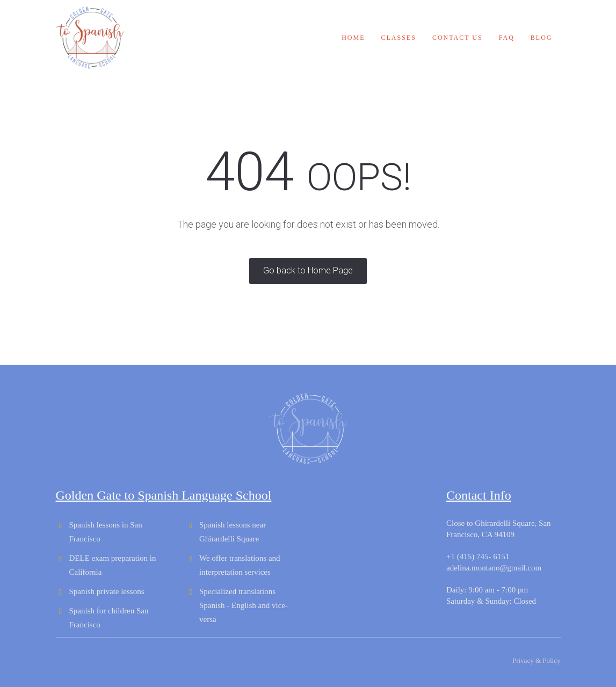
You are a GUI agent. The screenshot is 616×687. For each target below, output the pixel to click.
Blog (542, 38)
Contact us (458, 38)
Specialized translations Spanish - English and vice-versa (244, 605)
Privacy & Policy (537, 660)
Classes (399, 38)
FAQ (507, 38)
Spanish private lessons (107, 591)
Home (353, 38)
